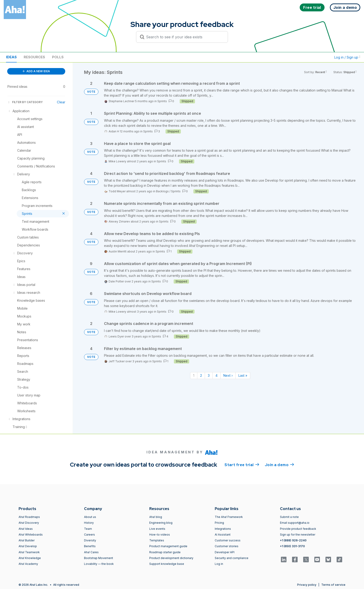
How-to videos (160, 535)
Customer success (228, 540)
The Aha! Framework (229, 517)
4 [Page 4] (216, 375)
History (89, 523)
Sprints (162, 101)
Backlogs (162, 191)
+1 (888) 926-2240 (293, 540)
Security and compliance (232, 558)
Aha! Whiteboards (31, 535)
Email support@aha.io (295, 523)
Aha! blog (156, 517)
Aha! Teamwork (29, 552)
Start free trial (242, 465)
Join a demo (279, 465)
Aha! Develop (28, 546)
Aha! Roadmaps (29, 517)
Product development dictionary (171, 558)
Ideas (11, 57)
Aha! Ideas (26, 529)
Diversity (90, 540)
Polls (58, 57)
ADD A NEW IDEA (36, 71)
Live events (157, 529)
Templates (157, 540)
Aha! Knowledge (30, 558)
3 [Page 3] (209, 375)
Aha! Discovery (29, 523)
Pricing (219, 523)
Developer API (225, 552)
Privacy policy (307, 585)
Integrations (223, 529)
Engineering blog (161, 523)
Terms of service (333, 585)
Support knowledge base (167, 564)
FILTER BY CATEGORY (25, 102)
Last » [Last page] (243, 375)
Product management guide (168, 546)
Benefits (90, 546)
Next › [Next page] (228, 375)
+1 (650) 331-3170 (292, 546)
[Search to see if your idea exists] (184, 37)
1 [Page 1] (194, 375)
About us (90, 517)
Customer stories (227, 546)
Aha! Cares (91, 552)
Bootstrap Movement (99, 558)
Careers (89, 535)
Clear (61, 102)
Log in (219, 564)
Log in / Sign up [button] (347, 57)
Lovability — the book (99, 564)
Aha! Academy (28, 564)
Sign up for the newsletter (298, 535)
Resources (34, 57)
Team (88, 529)
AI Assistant (223, 535)
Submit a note (289, 517)
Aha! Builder (27, 540)
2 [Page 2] (201, 375)
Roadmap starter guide (165, 552)
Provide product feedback (298, 529)
